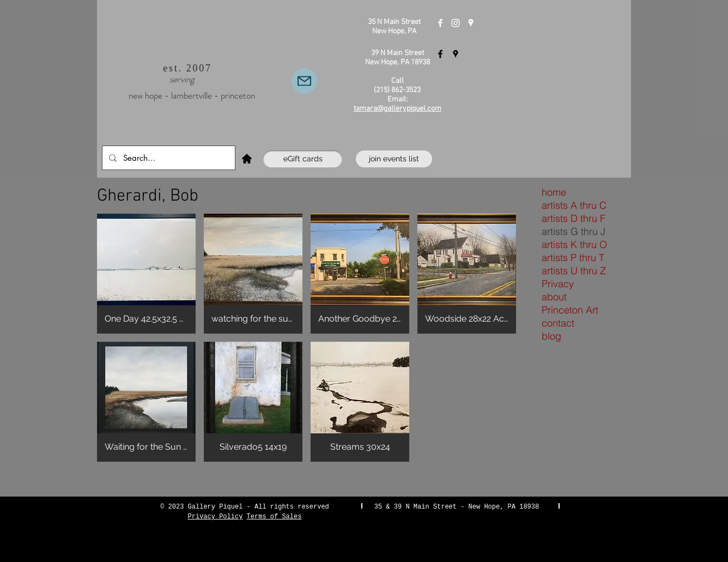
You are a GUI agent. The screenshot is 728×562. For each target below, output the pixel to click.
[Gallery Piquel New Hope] (440, 23)
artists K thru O (574, 244)
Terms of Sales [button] (274, 517)
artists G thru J (574, 231)
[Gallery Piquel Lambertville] (440, 54)
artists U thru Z (574, 271)
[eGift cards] (303, 159)
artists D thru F (574, 218)
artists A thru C (574, 205)
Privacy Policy (216, 517)
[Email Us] (304, 81)
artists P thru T (573, 258)
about (554, 297)
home (554, 192)
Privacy (558, 284)
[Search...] (168, 158)
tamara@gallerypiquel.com (398, 109)
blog (551, 336)
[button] (146, 274)
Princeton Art (570, 310)
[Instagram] (456, 23)
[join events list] (394, 159)
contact (558, 323)
